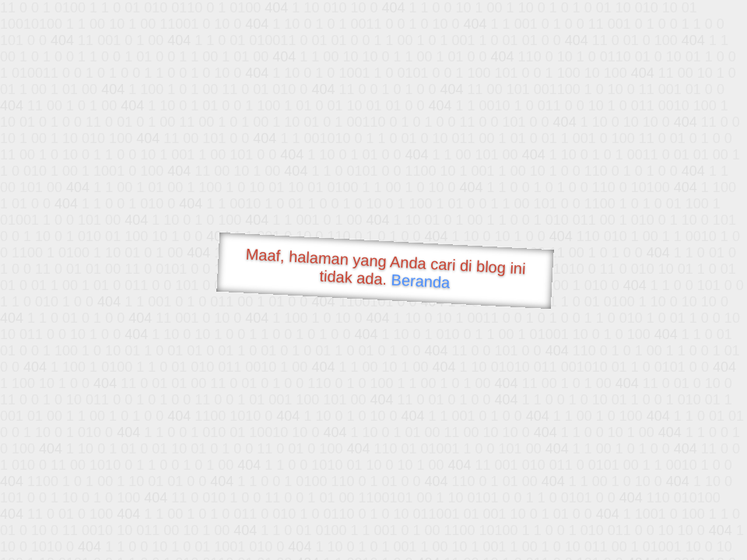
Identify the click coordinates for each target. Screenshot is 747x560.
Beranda (421, 281)
